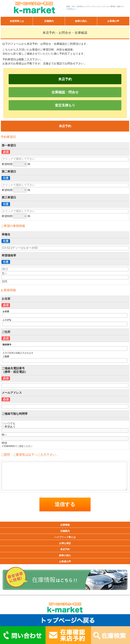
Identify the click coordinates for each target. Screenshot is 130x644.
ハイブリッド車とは (65, 537)
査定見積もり (65, 105)
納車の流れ (81, 21)
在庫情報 (65, 525)
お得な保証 (65, 543)
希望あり (9, 427)
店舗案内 (49, 21)
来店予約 (65, 79)
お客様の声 (113, 21)
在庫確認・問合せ (65, 92)
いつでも (9, 423)
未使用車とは (17, 21)
